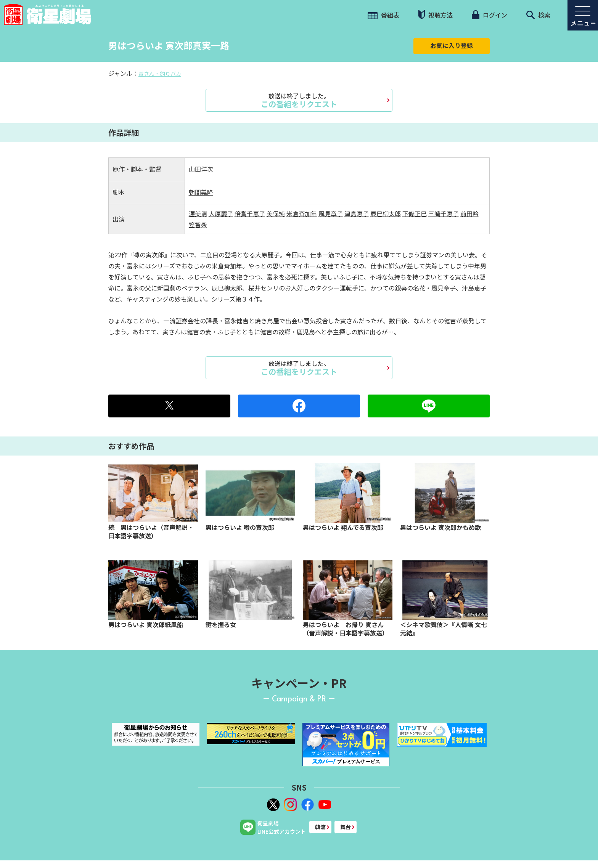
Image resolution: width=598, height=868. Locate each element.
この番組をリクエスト (299, 100)
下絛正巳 (415, 213)
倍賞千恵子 (250, 213)
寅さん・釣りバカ (160, 74)
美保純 (276, 213)
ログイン (489, 15)
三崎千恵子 (444, 213)
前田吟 (469, 213)
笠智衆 (198, 225)
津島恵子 (357, 213)
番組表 (383, 15)
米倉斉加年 (302, 213)
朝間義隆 (201, 192)
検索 (538, 15)
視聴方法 (436, 15)
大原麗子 (221, 213)
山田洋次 (201, 169)
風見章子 (331, 213)
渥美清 (198, 213)
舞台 (346, 827)
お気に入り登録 (452, 45)
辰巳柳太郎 (386, 213)
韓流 (320, 827)
